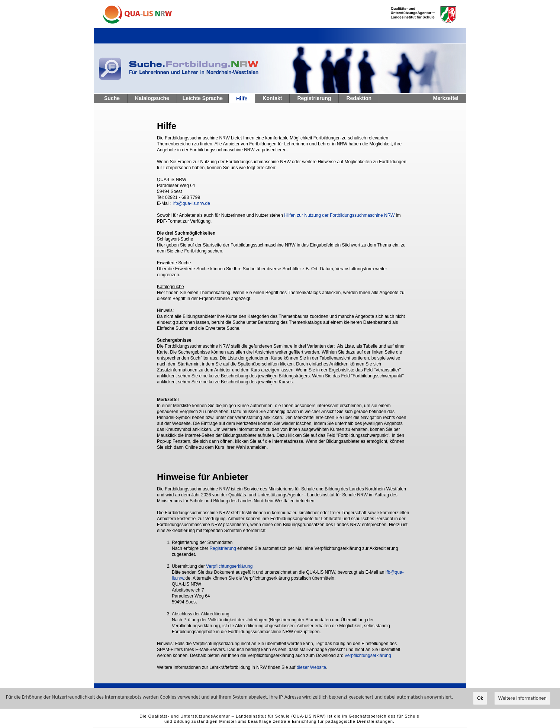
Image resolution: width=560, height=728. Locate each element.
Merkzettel (446, 98)
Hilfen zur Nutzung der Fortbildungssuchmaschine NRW (339, 215)
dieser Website (311, 667)
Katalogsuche (152, 98)
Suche (112, 98)
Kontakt (272, 98)
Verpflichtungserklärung (229, 566)
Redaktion (359, 98)
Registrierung (314, 98)
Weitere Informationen (522, 698)
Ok (480, 698)
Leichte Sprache (203, 98)
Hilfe (242, 99)
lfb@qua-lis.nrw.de (192, 203)
